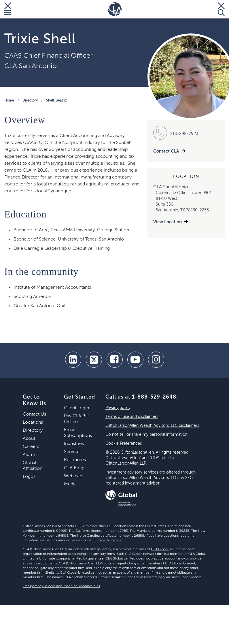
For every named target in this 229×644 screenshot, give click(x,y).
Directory (30, 101)
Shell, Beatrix (56, 101)
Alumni (30, 455)
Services (73, 452)
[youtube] (135, 360)
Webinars (74, 476)
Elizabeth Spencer (109, 540)
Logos (29, 477)
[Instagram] (156, 360)
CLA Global (160, 549)
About (29, 439)
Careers (31, 447)
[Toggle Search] (221, 9)
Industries (74, 444)
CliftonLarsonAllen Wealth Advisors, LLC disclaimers (152, 426)
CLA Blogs (75, 468)
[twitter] (94, 360)
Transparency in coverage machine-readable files (61, 586)
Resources (75, 460)
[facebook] (115, 360)
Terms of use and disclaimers (132, 417)
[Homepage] (115, 9)
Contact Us (34, 414)
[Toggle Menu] (8, 9)
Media (70, 484)
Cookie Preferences (124, 444)
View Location (168, 222)
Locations (33, 423)
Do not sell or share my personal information (146, 435)
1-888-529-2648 (154, 397)
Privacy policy (118, 408)
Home (9, 101)
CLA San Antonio (31, 66)
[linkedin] (73, 360)
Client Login (76, 408)
